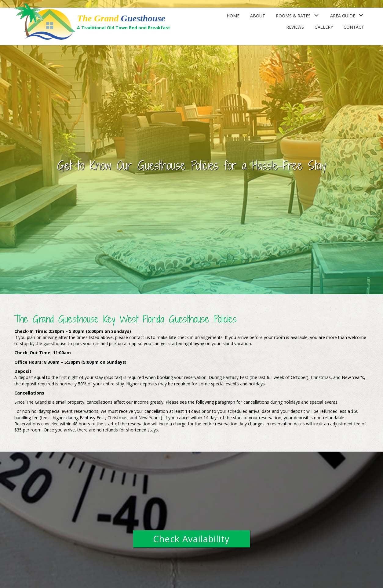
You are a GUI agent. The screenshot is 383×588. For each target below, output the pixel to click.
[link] (233, 15)
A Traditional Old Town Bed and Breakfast (124, 28)
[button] (191, 539)
